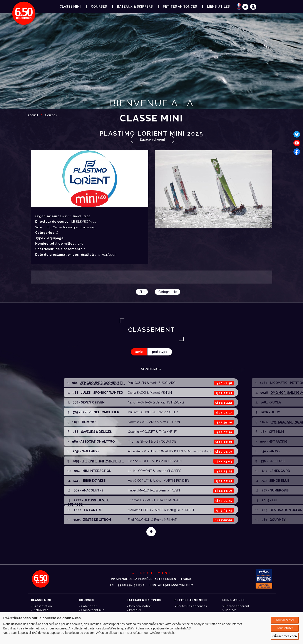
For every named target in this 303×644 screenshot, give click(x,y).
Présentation (43, 606)
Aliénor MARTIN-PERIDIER (171, 481)
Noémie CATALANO (142, 422)
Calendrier (89, 606)
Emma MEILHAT (165, 520)
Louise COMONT (140, 471)
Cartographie (167, 292)
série (139, 352)
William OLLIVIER (140, 412)
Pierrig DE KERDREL (181, 510)
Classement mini (93, 610)
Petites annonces (180, 7)
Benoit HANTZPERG (170, 402)
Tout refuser (285, 628)
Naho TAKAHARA (140, 402)
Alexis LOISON (170, 422)
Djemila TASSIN (169, 490)
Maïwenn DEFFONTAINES (146, 510)
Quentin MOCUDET (141, 432)
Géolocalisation (141, 606)
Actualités (41, 610)
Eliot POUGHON (139, 520)
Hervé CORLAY (138, 481)
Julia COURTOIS (165, 442)
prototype (160, 352)
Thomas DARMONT (142, 500)
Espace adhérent (152, 139)
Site (142, 292)
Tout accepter (285, 620)
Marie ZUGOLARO (163, 383)
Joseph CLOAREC (168, 471)
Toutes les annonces (192, 606)
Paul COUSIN (137, 383)
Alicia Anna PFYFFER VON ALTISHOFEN (155, 451)
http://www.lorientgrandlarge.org (71, 227)
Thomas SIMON (139, 442)
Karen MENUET (170, 500)
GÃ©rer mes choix (285, 636)
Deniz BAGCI (137, 393)
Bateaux (135, 610)
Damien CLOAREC (200, 451)
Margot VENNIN (161, 393)
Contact (230, 610)
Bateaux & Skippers (135, 7)
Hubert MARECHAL (141, 490)
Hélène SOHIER (167, 412)
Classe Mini (70, 7)
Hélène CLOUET (139, 461)
